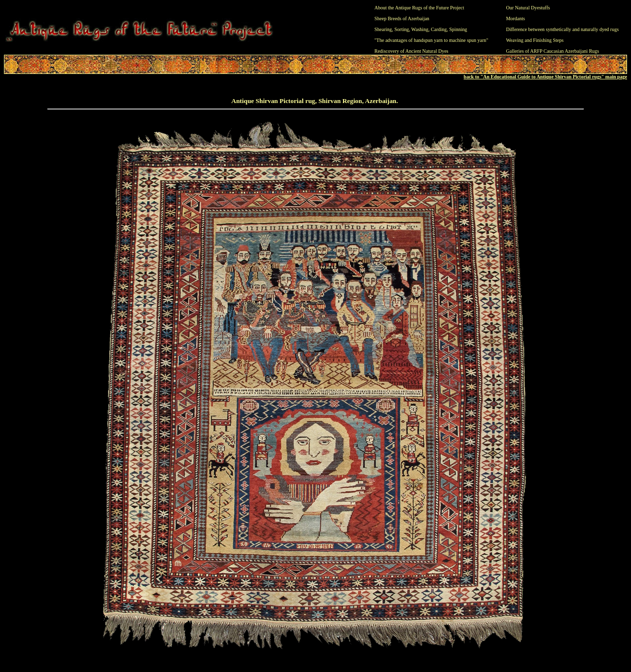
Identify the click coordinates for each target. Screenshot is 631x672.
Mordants (515, 18)
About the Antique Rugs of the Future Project (420, 8)
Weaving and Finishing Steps (535, 40)
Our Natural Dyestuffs (528, 8)
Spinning (458, 29)
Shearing (384, 29)
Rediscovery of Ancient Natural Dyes (412, 51)
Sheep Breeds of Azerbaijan (402, 18)
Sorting (402, 29)
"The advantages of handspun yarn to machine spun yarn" (432, 40)
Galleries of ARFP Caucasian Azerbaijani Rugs (552, 51)
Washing (420, 29)
